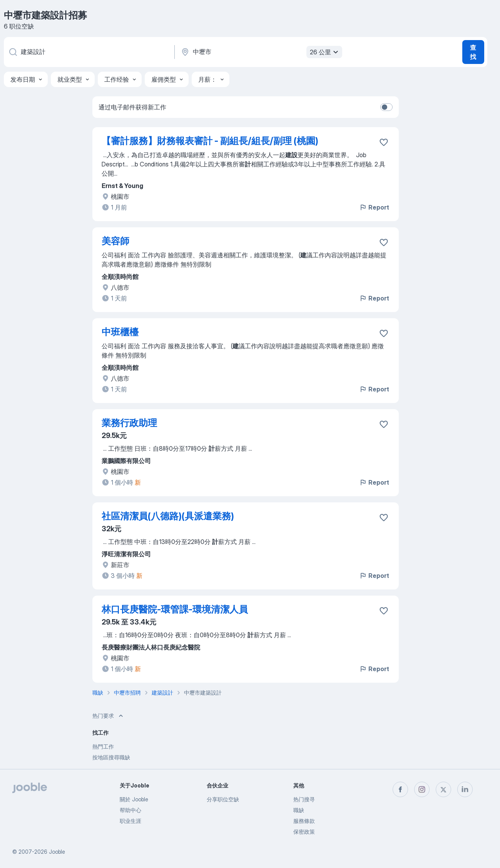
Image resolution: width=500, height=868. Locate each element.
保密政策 (304, 832)
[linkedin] (465, 789)
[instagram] (422, 789)
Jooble (57, 852)
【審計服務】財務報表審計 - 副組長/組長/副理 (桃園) (210, 141)
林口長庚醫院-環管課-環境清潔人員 (175, 609)
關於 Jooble (134, 799)
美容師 (115, 241)
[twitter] (443, 789)
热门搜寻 (304, 799)
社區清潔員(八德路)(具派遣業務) (168, 516)
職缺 (299, 810)
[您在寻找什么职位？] (89, 52)
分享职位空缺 (223, 799)
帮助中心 (130, 810)
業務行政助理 (129, 423)
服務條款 (304, 821)
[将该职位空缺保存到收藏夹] (384, 142)
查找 (473, 52)
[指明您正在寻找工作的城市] (261, 52)
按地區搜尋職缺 (111, 757)
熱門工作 (103, 746)
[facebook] (400, 789)
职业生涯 (130, 821)
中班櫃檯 (120, 332)
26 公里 (325, 52)
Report (374, 207)
